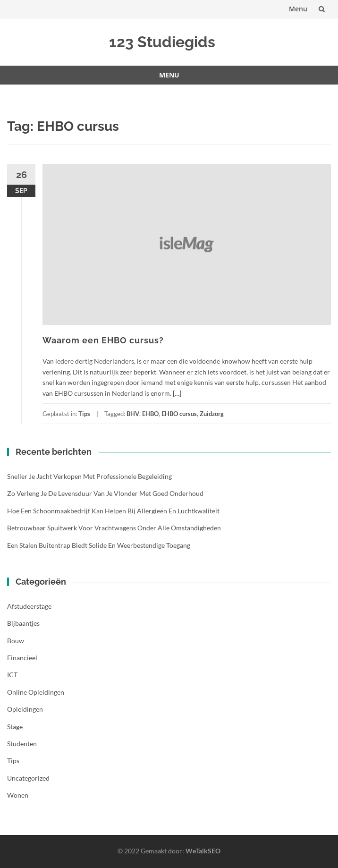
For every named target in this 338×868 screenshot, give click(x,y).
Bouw (16, 641)
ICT (12, 675)
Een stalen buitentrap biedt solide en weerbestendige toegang (99, 545)
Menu (298, 9)
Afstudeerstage (29, 606)
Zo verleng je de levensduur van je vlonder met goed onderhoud (105, 493)
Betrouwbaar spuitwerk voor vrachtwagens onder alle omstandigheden (114, 528)
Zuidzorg (212, 414)
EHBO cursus (179, 414)
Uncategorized (28, 778)
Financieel (22, 658)
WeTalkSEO (203, 851)
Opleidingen (25, 709)
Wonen (18, 795)
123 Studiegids (162, 42)
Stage (15, 727)
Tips (84, 414)
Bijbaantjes (23, 623)
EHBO (150, 414)
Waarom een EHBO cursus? (103, 340)
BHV (133, 414)
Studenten (22, 744)
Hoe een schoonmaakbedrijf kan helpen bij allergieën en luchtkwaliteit (113, 511)
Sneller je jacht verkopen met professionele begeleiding (89, 476)
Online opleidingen (36, 692)
